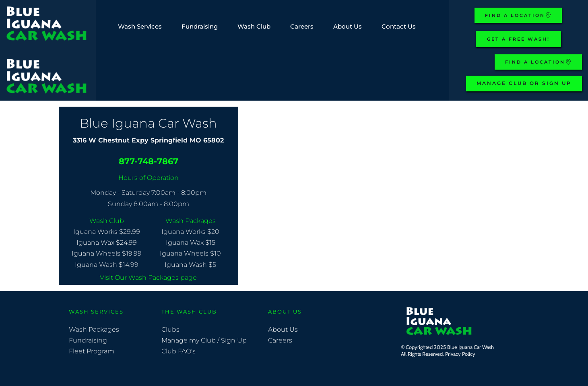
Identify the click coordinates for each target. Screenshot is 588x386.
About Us (283, 329)
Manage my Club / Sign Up (205, 340)
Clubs (171, 329)
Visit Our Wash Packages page (148, 278)
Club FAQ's (178, 351)
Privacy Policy (461, 354)
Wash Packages (94, 329)
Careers (281, 340)
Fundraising (88, 340)
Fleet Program (92, 351)
